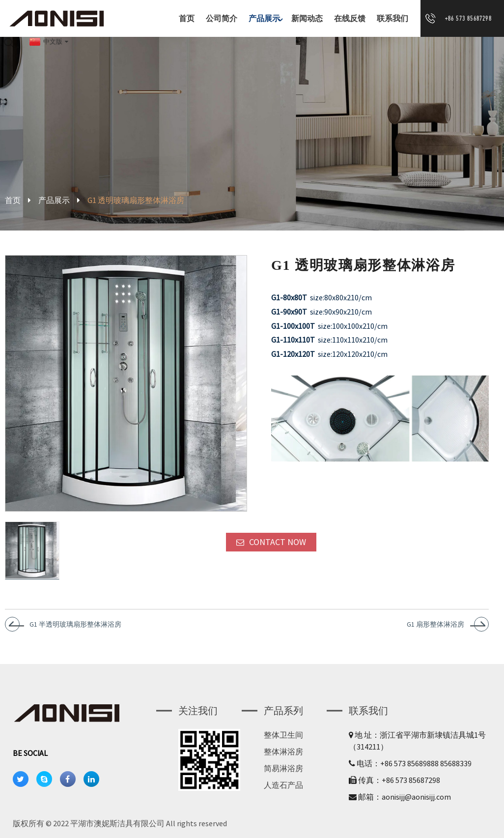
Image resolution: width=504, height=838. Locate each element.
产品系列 (283, 710)
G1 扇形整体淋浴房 (435, 624)
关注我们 (198, 710)
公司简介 (222, 18)
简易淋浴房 (283, 768)
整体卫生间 (283, 735)
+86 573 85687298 (468, 18)
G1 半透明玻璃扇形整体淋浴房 (75, 624)
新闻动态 (307, 18)
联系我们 (392, 18)
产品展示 (267, 18)
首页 (187, 18)
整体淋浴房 (283, 751)
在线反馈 (350, 18)
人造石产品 (283, 785)
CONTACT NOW (278, 542)
